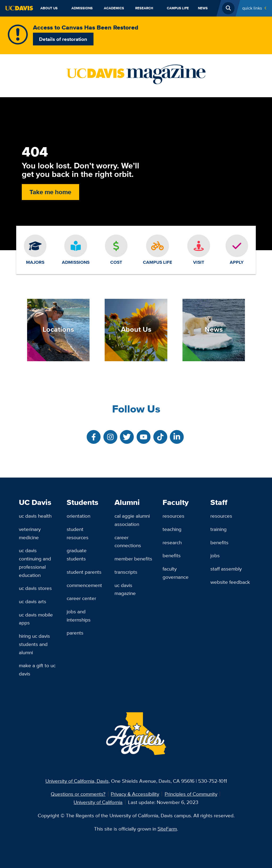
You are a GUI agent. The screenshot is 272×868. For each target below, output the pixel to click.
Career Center (81, 598)
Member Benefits (133, 559)
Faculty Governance (176, 573)
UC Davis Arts (33, 601)
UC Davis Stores (35, 588)
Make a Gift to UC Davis (37, 669)
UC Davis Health (35, 516)
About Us (49, 8)
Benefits (172, 555)
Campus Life (178, 8)
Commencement (84, 585)
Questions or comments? (78, 794)
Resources (173, 516)
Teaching (172, 529)
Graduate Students (77, 554)
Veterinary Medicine (30, 533)
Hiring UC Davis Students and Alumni (34, 644)
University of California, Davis (77, 781)
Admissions (82, 8)
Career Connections (128, 541)
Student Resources (78, 533)
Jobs (215, 555)
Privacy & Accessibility (135, 794)
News (203, 8)
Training (218, 529)
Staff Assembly (226, 569)
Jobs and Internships (79, 616)
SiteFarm (167, 829)
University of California (98, 802)
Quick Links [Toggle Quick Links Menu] (252, 8)
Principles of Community (191, 794)
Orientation (78, 516)
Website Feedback (230, 582)
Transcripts (126, 572)
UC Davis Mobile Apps (36, 619)
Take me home (50, 192)
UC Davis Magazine (125, 589)
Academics (114, 8)
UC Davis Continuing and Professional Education (35, 563)
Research (144, 8)
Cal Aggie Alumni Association (132, 520)
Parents (75, 633)
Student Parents (84, 572)
